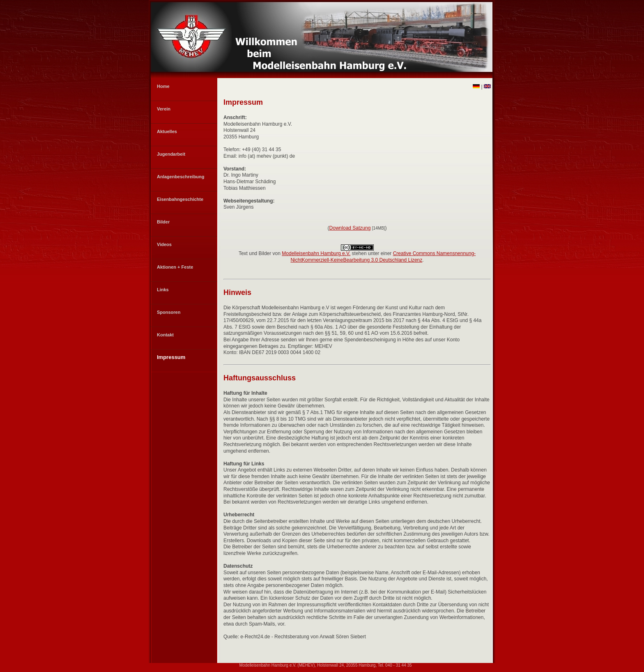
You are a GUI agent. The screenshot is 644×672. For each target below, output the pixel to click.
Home (163, 86)
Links (163, 290)
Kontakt (165, 335)
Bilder (163, 222)
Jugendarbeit (171, 154)
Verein (164, 109)
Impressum (171, 357)
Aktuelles (167, 131)
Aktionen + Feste (175, 267)
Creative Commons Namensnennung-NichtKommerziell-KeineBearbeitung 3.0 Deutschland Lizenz (383, 257)
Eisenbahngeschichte (180, 199)
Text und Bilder (255, 253)
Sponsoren (169, 312)
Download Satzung (350, 228)
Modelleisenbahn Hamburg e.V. (316, 253)
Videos (164, 244)
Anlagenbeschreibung (181, 177)
